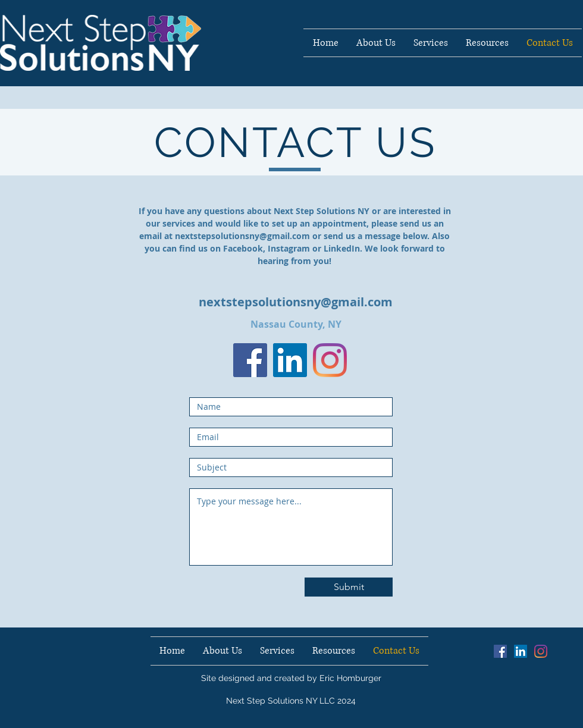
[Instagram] (330, 360)
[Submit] (349, 587)
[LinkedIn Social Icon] (290, 360)
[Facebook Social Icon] (500, 651)
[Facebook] (250, 360)
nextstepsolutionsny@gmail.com (242, 236)
